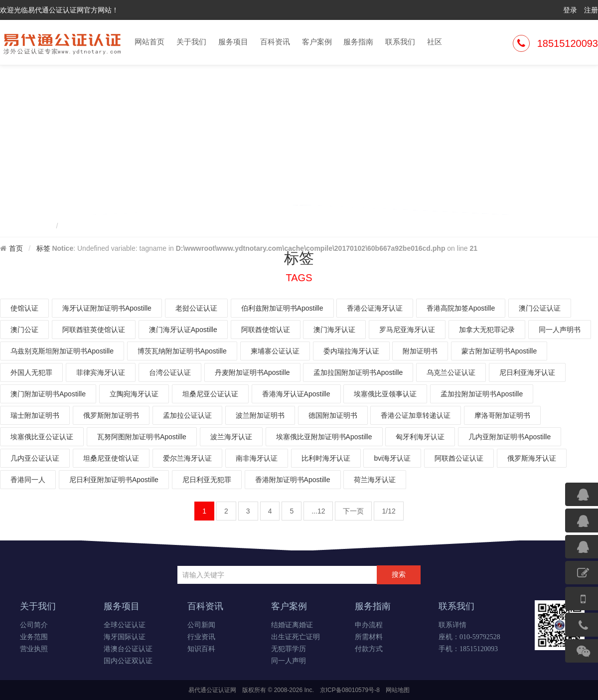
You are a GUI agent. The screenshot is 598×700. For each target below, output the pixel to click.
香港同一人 (28, 480)
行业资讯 (201, 637)
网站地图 (398, 690)
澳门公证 (24, 330)
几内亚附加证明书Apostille (510, 437)
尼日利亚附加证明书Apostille (114, 480)
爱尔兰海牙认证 (187, 458)
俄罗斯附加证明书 (111, 415)
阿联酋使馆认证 (266, 330)
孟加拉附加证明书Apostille (482, 394)
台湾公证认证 (170, 372)
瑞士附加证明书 (35, 415)
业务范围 (34, 637)
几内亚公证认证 (35, 458)
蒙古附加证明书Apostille (499, 351)
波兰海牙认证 (231, 437)
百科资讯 (275, 42)
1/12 (388, 511)
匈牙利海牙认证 (420, 437)
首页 (16, 248)
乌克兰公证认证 (451, 372)
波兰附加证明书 (260, 415)
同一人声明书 (560, 330)
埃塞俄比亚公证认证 (42, 437)
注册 (591, 10)
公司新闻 (201, 625)
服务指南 (358, 42)
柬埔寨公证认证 (275, 351)
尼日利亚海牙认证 (527, 372)
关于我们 (191, 42)
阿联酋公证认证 (459, 458)
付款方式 (369, 649)
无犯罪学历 (289, 649)
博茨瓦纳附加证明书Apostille (182, 351)
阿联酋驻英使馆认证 (94, 330)
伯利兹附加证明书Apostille (282, 308)
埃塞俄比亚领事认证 (385, 394)
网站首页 (149, 42)
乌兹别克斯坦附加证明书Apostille (62, 351)
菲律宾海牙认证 (101, 372)
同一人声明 (289, 661)
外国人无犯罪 (31, 372)
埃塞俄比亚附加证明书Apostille (324, 437)
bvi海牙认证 (392, 458)
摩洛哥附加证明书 (502, 415)
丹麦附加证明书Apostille (252, 372)
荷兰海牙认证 (375, 480)
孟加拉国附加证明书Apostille (358, 372)
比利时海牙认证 (326, 458)
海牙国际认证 (125, 637)
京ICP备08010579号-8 (350, 690)
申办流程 (369, 625)
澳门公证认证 (540, 308)
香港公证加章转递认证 (416, 415)
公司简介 (34, 625)
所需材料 (369, 637)
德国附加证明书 (333, 415)
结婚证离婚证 (292, 625)
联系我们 (400, 42)
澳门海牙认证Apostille (183, 330)
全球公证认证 (125, 625)
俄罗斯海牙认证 (532, 458)
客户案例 (317, 42)
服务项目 (233, 42)
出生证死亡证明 (296, 637)
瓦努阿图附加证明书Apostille (142, 437)
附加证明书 (420, 351)
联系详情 (452, 625)
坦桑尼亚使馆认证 (111, 458)
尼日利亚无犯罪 (207, 480)
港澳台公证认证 (128, 649)
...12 (318, 511)
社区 (435, 42)
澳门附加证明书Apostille (48, 394)
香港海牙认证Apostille (296, 394)
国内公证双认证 (128, 661)
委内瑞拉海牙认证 (351, 351)
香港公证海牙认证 (375, 308)
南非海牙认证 (257, 458)
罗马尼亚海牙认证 (407, 330)
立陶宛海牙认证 (134, 394)
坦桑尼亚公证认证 (210, 394)
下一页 (353, 511)
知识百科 (201, 649)
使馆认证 (24, 308)
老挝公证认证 (196, 308)
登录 (570, 10)
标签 (43, 248)
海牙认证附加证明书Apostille (107, 308)
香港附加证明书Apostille (293, 480)
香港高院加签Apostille (461, 308)
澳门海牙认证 (334, 330)
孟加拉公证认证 (187, 415)
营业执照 (34, 649)
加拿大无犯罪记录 (487, 330)
